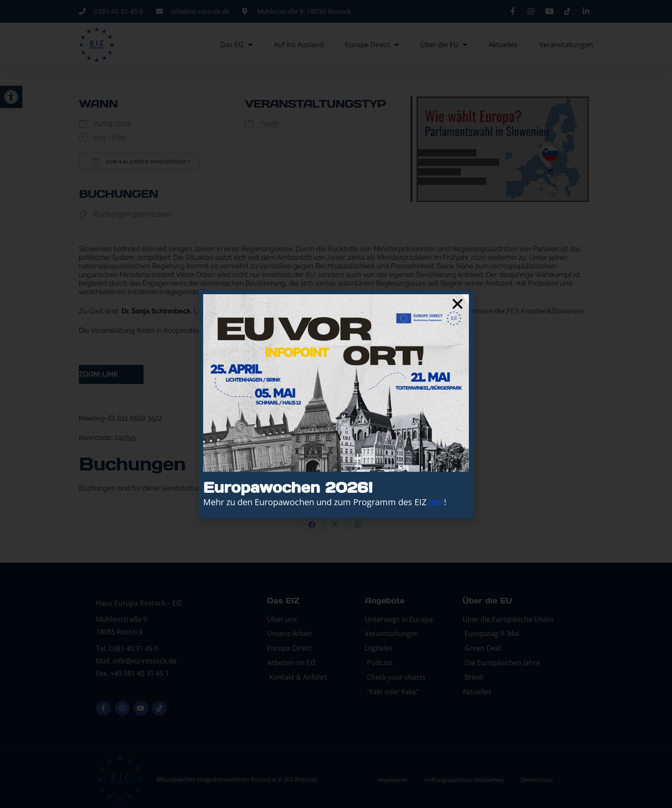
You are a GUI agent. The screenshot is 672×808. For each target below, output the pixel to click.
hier (436, 502)
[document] (336, 404)
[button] (457, 304)
